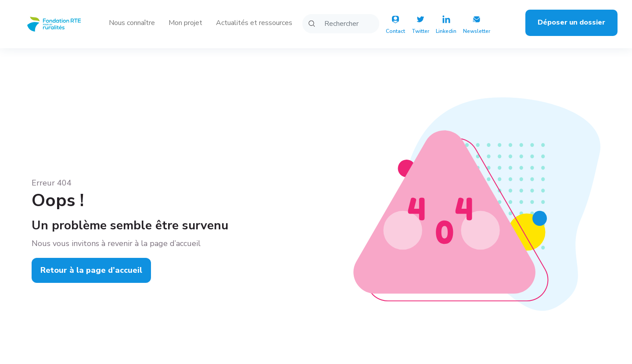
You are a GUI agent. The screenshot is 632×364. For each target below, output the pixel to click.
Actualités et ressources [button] (254, 23)
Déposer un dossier (571, 22)
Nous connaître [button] (132, 23)
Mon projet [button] (185, 23)
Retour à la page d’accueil (91, 270)
